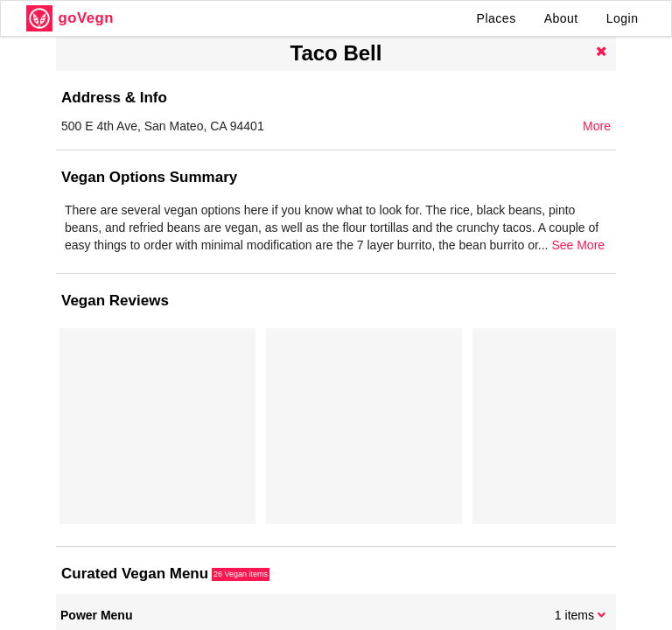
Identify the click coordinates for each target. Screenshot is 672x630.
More (597, 126)
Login (623, 18)
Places (497, 18)
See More (578, 245)
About (561, 18)
